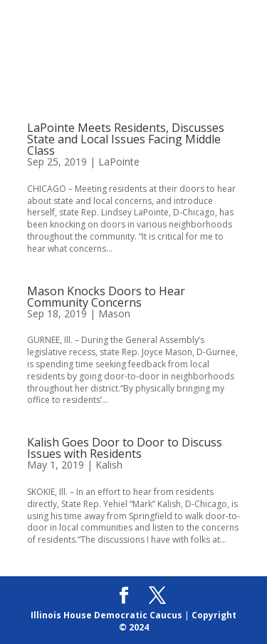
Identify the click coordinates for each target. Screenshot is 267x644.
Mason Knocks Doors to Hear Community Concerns (106, 297)
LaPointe (119, 162)
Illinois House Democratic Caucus (106, 615)
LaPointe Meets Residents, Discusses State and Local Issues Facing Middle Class (126, 139)
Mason (114, 313)
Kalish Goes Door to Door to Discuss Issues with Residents (125, 448)
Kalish (109, 465)
